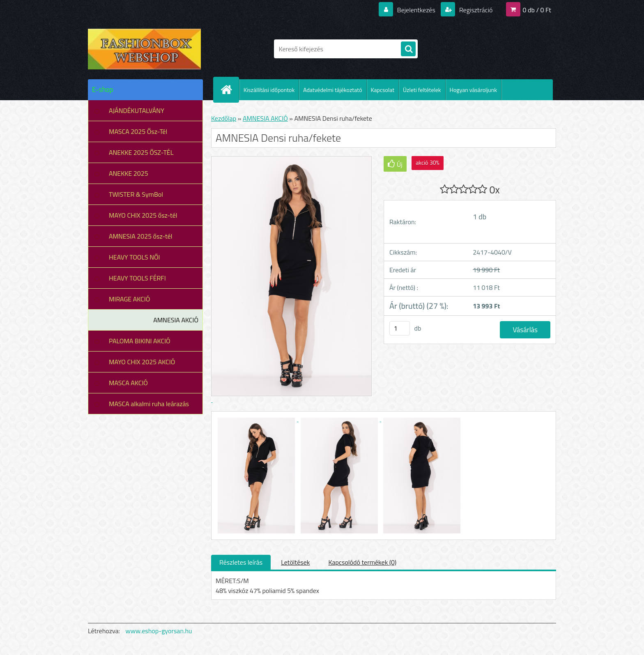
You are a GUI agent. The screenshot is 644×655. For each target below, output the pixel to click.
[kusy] (400, 328)
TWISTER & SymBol (136, 194)
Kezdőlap (224, 118)
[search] (408, 49)
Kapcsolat (383, 90)
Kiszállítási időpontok (269, 90)
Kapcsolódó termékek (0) (362, 562)
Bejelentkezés (416, 10)
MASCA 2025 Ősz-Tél (138, 131)
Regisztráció (475, 10)
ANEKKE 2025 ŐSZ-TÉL (141, 152)
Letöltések (295, 562)
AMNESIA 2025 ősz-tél (140, 236)
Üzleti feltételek (422, 90)
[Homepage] (230, 90)
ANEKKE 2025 (129, 173)
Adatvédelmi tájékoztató (332, 90)
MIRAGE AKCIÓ (129, 299)
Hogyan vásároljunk (473, 90)
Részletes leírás (241, 562)
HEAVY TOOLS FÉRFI (137, 278)
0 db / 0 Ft (537, 10)
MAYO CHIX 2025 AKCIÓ (142, 362)
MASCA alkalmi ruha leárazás (149, 404)
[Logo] (144, 49)
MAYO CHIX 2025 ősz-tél (143, 215)
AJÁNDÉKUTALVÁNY (137, 110)
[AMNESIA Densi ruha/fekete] (257, 419)
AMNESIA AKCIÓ (176, 320)
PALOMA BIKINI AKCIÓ (140, 341)
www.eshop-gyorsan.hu (159, 631)
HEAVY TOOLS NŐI (135, 257)
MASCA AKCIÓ (128, 383)
